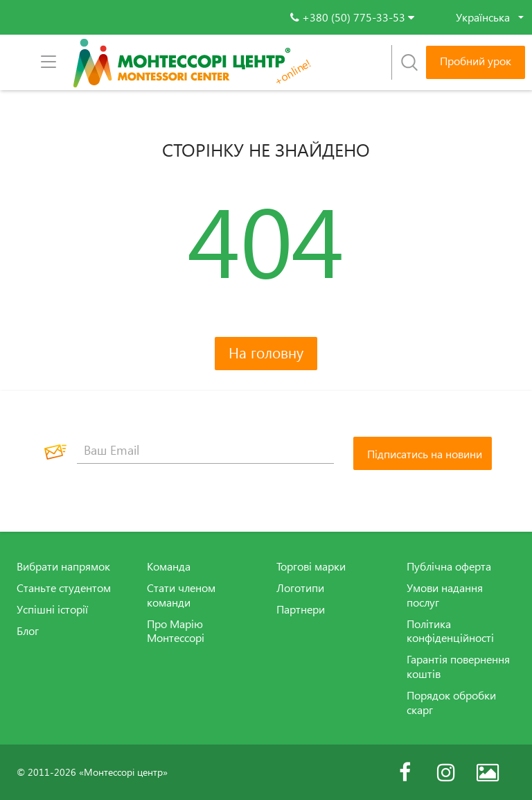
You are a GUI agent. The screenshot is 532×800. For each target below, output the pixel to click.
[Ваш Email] (205, 450)
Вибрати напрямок (63, 566)
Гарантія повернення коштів (458, 667)
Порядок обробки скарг (451, 703)
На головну (266, 353)
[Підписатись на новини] (423, 453)
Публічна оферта (449, 566)
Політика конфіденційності (450, 631)
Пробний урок (476, 61)
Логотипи (300, 588)
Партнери (301, 609)
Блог (28, 631)
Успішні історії (52, 609)
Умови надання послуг (445, 595)
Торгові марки (311, 566)
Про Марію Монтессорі (176, 631)
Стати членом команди (181, 595)
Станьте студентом (64, 588)
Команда (169, 566)
